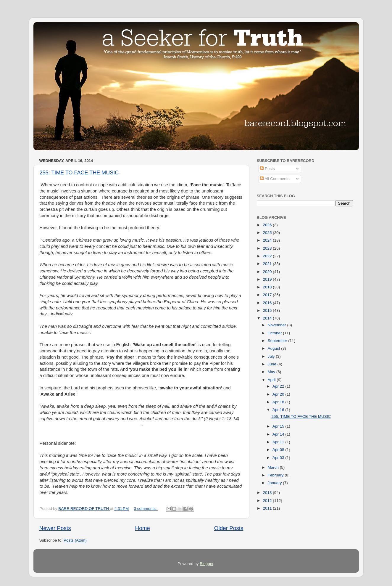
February (276, 475)
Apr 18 (279, 402)
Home (143, 528)
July (272, 356)
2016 (268, 303)
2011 (268, 508)
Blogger (207, 564)
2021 (268, 264)
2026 (268, 225)
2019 (268, 279)
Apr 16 (279, 410)
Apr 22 (279, 386)
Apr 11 (279, 442)
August (275, 348)
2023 (268, 248)
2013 (268, 493)
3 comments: (146, 509)
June (273, 364)
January (275, 483)
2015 (268, 310)
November (278, 325)
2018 (268, 287)
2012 (268, 501)
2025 (268, 233)
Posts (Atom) (75, 540)
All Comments (275, 179)
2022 (268, 256)
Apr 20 (279, 394)
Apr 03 (279, 458)
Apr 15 (279, 426)
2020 (268, 272)
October (275, 333)
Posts (267, 169)
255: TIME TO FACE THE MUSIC (79, 173)
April (272, 380)
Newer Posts (55, 528)
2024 (268, 240)
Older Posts (229, 528)
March (274, 467)
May (272, 372)
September (278, 341)
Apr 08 (279, 450)
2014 (268, 318)
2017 (268, 295)
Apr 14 (279, 434)
